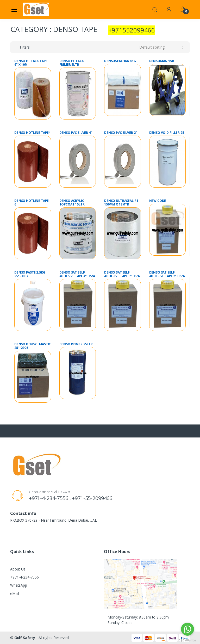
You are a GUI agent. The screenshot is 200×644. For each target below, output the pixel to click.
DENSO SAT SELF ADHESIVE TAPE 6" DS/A (122, 274)
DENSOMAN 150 (161, 61)
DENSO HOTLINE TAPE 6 (31, 203)
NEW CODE (158, 201)
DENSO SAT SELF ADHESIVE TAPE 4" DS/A (77, 274)
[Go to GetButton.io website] (187, 639)
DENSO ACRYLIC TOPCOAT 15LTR (72, 203)
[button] (155, 9)
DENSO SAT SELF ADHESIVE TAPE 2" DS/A (167, 274)
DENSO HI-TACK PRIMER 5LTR (72, 63)
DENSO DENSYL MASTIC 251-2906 (33, 346)
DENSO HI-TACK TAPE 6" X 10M (31, 63)
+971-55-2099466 (92, 498)
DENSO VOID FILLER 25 (167, 133)
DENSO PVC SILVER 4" (76, 133)
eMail (15, 593)
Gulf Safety (25, 638)
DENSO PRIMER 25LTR (76, 344)
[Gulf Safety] (36, 9)
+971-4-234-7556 (24, 577)
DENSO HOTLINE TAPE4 (32, 133)
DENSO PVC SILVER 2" (121, 133)
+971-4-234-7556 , (50, 498)
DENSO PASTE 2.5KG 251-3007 (30, 274)
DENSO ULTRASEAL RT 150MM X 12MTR (121, 203)
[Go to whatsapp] (187, 629)
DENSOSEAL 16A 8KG (120, 61)
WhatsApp (19, 585)
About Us (18, 569)
